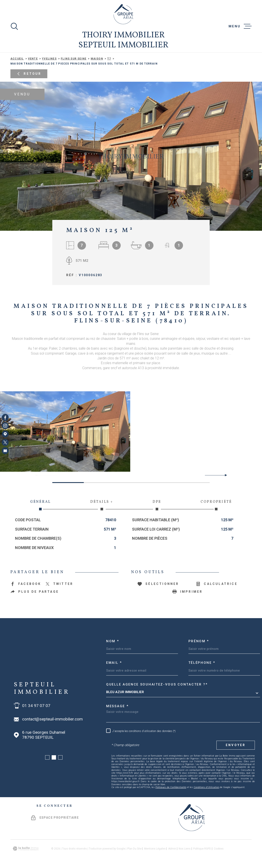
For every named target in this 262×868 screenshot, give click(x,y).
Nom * (113, 641)
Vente (33, 59)
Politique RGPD (202, 849)
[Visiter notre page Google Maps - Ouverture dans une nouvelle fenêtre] (5, 434)
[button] (224, 475)
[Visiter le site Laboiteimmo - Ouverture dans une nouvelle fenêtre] (26, 849)
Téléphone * (202, 663)
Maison (97, 59)
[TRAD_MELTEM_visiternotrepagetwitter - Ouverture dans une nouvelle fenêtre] (5, 442)
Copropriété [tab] (216, 505)
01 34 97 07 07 (36, 706)
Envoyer (236, 745)
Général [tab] (40, 505)
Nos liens (185, 849)
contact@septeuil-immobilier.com (52, 719)
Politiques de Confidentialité (171, 787)
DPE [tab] (157, 505)
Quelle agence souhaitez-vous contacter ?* (157, 684)
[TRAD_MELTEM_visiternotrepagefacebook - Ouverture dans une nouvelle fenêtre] (5, 417)
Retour (29, 74)
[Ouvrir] (14, 26)
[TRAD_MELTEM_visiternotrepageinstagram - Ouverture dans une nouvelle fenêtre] (5, 426)
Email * (114, 663)
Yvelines (49, 59)
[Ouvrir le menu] (240, 26)
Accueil (17, 59)
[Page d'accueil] (123, 14)
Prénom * (199, 641)
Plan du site (134, 849)
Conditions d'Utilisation (206, 787)
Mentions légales (155, 849)
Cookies (219, 849)
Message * (117, 706)
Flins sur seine (74, 59)
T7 (109, 59)
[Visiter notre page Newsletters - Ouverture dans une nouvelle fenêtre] (5, 451)
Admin (172, 849)
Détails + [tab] (102, 505)
